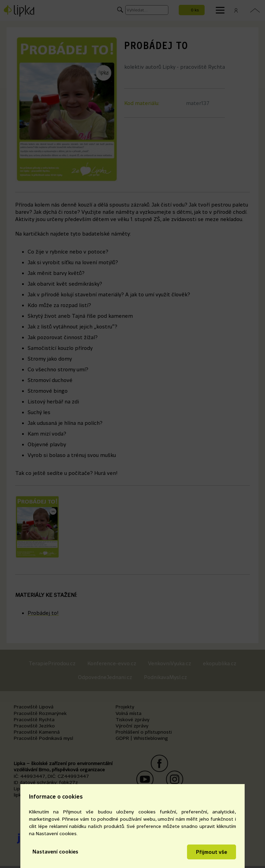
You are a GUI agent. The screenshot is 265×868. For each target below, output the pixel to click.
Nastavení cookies (55, 852)
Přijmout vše (212, 852)
